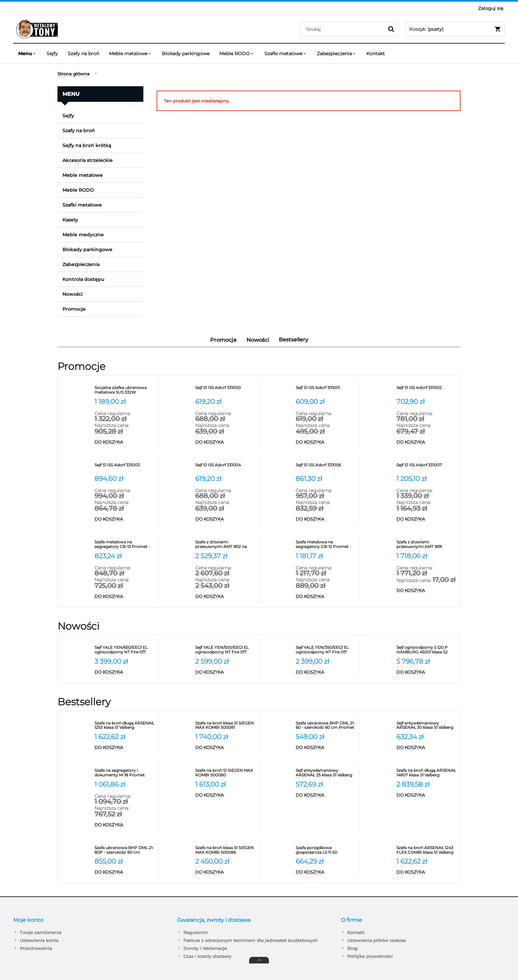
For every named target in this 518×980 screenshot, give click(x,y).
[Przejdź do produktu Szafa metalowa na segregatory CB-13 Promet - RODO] (125, 544)
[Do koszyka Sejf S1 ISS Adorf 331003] (125, 519)
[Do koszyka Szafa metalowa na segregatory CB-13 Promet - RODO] (125, 597)
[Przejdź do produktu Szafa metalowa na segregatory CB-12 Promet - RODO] (326, 544)
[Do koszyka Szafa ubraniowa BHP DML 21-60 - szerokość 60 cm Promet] (326, 748)
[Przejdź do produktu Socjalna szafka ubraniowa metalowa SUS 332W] (125, 390)
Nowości (73, 294)
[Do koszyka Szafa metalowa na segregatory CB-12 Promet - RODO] (326, 597)
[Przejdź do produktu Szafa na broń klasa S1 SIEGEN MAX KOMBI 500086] (226, 850)
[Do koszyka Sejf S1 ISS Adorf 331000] (226, 442)
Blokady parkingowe (87, 250)
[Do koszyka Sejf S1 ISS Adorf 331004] (226, 519)
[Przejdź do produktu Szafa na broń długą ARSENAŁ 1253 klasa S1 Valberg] (125, 725)
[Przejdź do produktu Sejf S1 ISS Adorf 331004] (226, 467)
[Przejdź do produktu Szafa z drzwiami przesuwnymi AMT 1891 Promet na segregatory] (427, 544)
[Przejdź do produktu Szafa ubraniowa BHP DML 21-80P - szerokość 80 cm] (125, 850)
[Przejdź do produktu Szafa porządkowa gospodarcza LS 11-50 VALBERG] (326, 850)
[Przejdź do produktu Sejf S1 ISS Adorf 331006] (326, 467)
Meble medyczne (83, 235)
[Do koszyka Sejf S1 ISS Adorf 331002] (427, 442)
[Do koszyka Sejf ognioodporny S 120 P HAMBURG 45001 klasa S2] (427, 672)
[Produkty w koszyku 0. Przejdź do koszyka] (455, 29)
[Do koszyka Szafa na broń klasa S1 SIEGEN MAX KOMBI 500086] (226, 872)
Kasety (70, 220)
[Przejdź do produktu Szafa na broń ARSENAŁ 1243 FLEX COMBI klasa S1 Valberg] (427, 850)
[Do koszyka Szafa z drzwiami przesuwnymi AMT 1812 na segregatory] (226, 597)
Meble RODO (78, 190)
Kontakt (356, 932)
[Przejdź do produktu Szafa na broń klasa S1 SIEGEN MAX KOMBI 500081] (226, 725)
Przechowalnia (36, 948)
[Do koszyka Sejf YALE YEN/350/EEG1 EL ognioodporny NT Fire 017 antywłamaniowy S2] (326, 672)
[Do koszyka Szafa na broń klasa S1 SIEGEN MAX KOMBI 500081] (226, 748)
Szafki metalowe (82, 205)
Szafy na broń (79, 131)
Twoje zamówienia (41, 932)
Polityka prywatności (370, 956)
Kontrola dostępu (83, 279)
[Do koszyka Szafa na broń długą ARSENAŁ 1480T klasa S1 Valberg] (427, 795)
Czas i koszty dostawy (207, 956)
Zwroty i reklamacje (205, 948)
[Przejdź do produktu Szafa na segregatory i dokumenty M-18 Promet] (125, 773)
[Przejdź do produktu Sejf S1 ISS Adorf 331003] (125, 467)
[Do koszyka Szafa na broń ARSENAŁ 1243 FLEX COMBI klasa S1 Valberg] (427, 872)
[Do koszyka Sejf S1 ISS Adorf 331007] (427, 519)
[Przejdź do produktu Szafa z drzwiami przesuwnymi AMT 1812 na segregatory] (226, 544)
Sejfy (68, 116)
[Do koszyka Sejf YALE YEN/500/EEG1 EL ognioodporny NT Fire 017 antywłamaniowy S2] (226, 672)
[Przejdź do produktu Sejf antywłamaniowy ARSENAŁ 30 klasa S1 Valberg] (427, 725)
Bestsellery (294, 340)
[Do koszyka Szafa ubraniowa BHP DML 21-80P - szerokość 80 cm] (125, 872)
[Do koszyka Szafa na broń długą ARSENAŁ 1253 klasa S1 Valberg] (125, 748)
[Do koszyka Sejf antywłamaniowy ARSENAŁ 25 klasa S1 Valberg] (326, 795)
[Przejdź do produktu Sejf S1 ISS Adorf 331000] (226, 390)
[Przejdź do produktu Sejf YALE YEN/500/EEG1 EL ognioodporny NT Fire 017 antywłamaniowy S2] (226, 650)
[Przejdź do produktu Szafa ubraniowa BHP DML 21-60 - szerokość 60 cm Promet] (326, 725)
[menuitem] (27, 54)
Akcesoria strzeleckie (88, 160)
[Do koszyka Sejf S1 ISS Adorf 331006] (326, 519)
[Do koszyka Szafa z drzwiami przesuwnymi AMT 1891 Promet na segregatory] (427, 591)
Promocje (74, 309)
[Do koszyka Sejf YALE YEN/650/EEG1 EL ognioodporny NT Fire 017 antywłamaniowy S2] (125, 672)
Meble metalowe (83, 175)
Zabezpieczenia (81, 264)
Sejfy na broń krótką (87, 145)
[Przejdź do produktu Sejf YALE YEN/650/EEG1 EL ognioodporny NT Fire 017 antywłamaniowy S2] (125, 650)
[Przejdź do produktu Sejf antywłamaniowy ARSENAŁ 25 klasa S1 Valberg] (326, 773)
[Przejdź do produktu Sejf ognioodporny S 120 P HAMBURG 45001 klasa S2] (427, 650)
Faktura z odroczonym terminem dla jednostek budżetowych (251, 940)
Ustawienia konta (39, 940)
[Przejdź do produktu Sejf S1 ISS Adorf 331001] (326, 390)
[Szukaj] (391, 29)
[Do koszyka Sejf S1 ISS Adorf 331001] (326, 442)
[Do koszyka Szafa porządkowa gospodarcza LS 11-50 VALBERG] (326, 872)
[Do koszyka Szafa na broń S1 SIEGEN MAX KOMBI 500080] (226, 795)
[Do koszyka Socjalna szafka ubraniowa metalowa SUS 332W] (125, 442)
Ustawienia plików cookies (377, 940)
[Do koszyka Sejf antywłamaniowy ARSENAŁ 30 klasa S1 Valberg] (427, 748)
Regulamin (196, 932)
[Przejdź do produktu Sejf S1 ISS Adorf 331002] (427, 390)
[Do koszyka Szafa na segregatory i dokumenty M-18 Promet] (125, 825)
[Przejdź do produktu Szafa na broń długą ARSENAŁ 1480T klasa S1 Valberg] (427, 773)
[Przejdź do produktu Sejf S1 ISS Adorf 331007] (427, 467)
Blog (352, 948)
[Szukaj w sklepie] (343, 29)
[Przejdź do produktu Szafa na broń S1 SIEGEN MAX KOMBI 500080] (226, 773)
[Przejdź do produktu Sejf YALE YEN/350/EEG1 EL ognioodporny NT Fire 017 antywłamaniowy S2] (326, 650)
